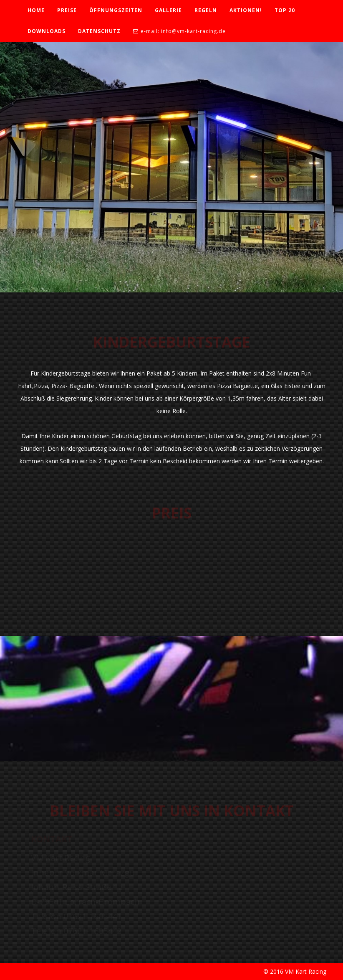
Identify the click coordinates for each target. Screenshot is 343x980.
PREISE (67, 10)
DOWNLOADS (47, 31)
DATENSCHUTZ (99, 31)
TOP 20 (285, 10)
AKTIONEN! (246, 10)
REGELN (206, 10)
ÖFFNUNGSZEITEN (116, 10)
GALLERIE (168, 10)
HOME (36, 10)
